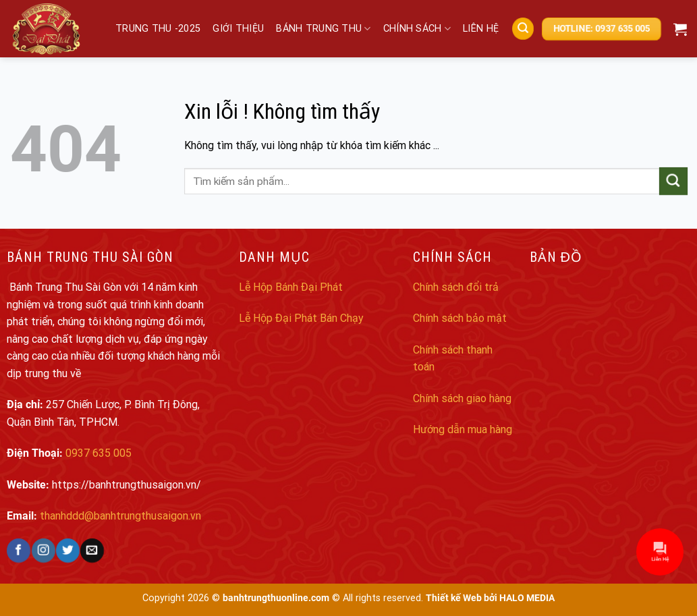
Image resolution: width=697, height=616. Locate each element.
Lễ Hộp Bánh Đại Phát (291, 287)
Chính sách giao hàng (462, 398)
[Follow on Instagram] (43, 551)
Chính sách (417, 29)
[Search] (523, 29)
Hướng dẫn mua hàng (463, 429)
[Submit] (673, 181)
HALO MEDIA (527, 598)
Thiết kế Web (454, 598)
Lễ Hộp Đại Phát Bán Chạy (301, 318)
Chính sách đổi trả (456, 287)
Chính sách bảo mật (460, 318)
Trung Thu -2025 (158, 29)
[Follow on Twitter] (68, 551)
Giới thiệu (238, 29)
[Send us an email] (92, 551)
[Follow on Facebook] (19, 551)
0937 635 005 (99, 453)
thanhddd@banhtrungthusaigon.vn (120, 516)
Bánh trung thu (324, 29)
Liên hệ (481, 29)
